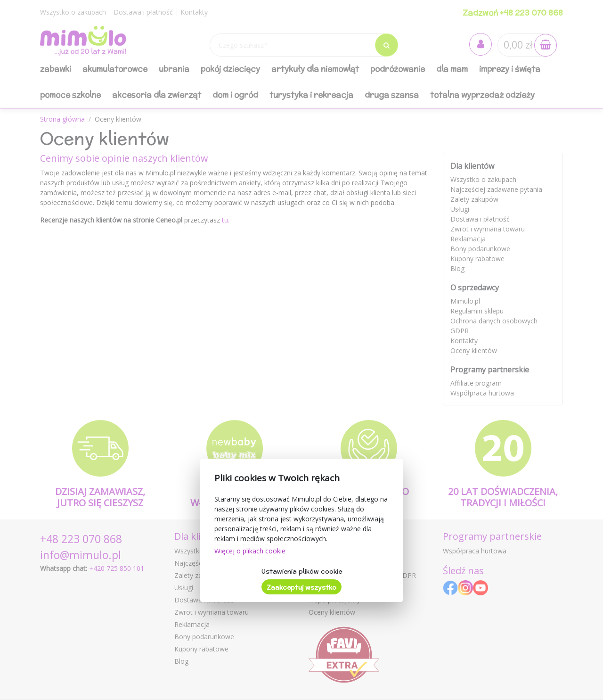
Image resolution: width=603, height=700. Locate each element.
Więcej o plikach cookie (250, 551)
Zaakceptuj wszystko (301, 587)
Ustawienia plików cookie (302, 571)
